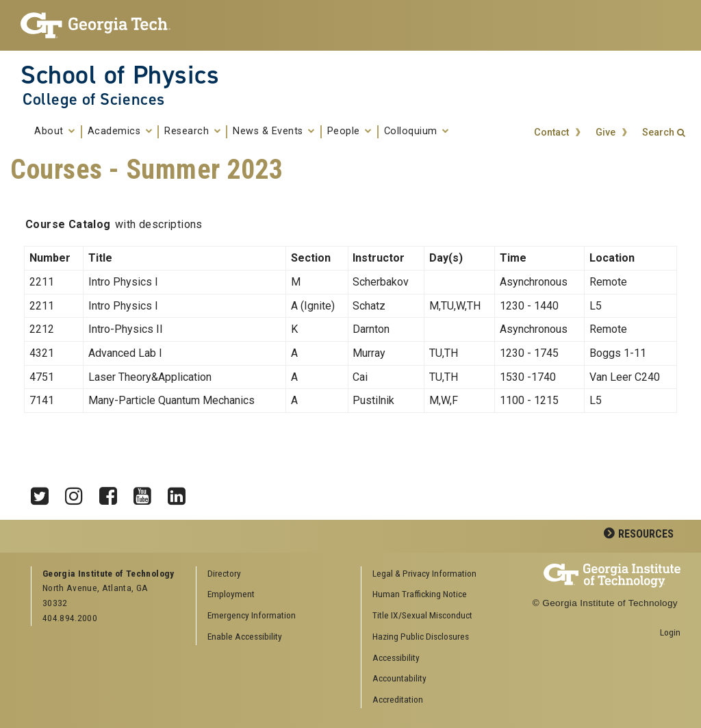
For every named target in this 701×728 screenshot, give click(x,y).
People (349, 131)
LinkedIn (181, 492)
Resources (646, 534)
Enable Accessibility (245, 636)
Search (658, 133)
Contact (551, 133)
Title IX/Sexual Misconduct (422, 615)
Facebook (113, 492)
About (55, 131)
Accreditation (398, 699)
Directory (224, 573)
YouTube (147, 492)
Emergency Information (252, 615)
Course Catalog (68, 224)
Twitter (44, 492)
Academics (120, 131)
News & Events (274, 131)
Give (606, 133)
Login (670, 632)
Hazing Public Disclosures (421, 636)
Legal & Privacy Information (424, 573)
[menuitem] (439, 574)
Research (192, 131)
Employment (231, 594)
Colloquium (417, 131)
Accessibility (396, 657)
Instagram (79, 492)
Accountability (399, 678)
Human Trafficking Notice (420, 594)
